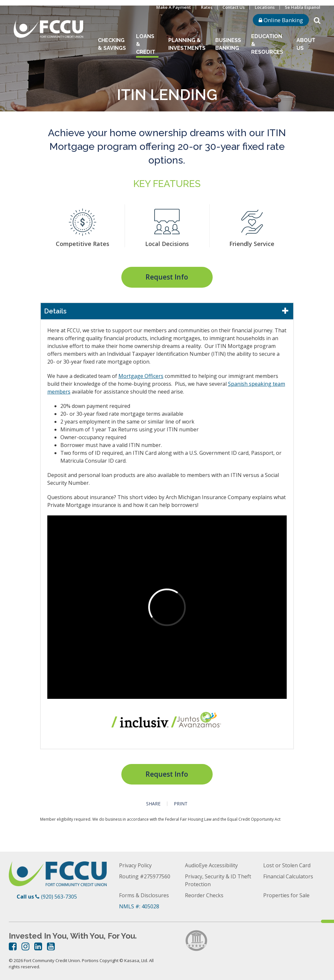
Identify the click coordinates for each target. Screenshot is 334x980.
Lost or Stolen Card (287, 865)
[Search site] (317, 20)
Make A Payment (174, 7)
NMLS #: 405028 (139, 906)
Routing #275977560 (145, 876)
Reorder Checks (204, 895)
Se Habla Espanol (303, 7)
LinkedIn (38, 946)
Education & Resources (267, 44)
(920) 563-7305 (59, 897)
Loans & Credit (146, 44)
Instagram (25, 946)
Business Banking (228, 44)
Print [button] (181, 804)
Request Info (167, 277)
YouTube (51, 946)
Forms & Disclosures (144, 895)
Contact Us (234, 7)
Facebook (13, 946)
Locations (265, 7)
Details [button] (55, 311)
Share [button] (153, 804)
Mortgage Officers (141, 376)
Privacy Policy (135, 865)
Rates (207, 7)
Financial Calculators (288, 876)
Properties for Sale (286, 895)
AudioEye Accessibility (211, 865)
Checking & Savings (112, 44)
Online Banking (281, 20)
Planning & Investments (187, 44)
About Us (306, 44)
